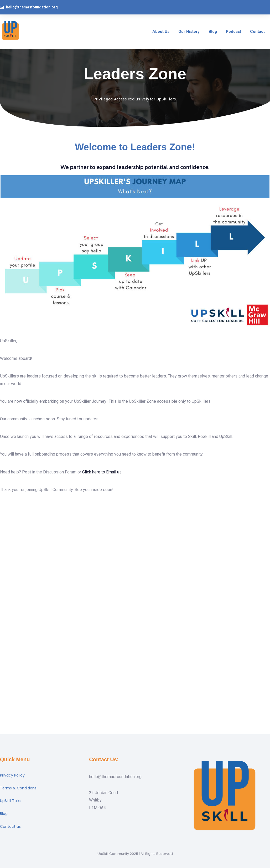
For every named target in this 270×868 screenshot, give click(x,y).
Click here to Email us (102, 472)
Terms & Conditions (18, 788)
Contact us (10, 826)
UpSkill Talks (11, 801)
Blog (4, 814)
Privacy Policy (12, 775)
